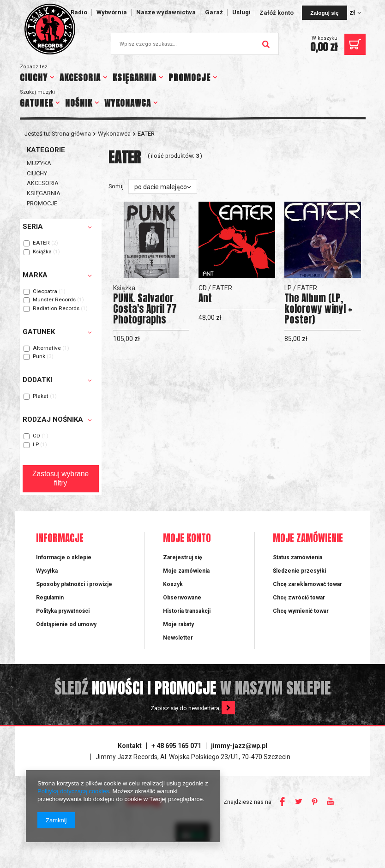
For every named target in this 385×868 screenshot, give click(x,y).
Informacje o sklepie (64, 557)
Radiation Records (56, 309)
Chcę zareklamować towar (307, 584)
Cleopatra (45, 292)
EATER (41, 243)
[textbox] (195, 44)
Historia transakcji (187, 611)
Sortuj (116, 186)
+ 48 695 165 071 (176, 746)
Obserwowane (182, 598)
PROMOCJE (189, 78)
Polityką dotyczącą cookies (73, 791)
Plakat (41, 396)
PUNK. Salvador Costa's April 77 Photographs (145, 309)
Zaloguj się (324, 13)
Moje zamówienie (308, 539)
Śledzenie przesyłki (299, 571)
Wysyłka (47, 571)
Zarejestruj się (183, 557)
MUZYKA (39, 163)
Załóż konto (277, 13)
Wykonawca (114, 134)
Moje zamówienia (186, 571)
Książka (42, 252)
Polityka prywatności (63, 611)
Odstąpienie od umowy (66, 624)
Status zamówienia (298, 557)
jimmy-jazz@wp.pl (239, 746)
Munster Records (54, 300)
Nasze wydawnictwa (166, 12)
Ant (205, 298)
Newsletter (178, 638)
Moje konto (187, 539)
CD (36, 436)
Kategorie (46, 150)
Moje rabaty (178, 624)
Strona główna (71, 134)
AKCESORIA (80, 78)
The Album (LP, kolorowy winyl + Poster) (318, 309)
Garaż (214, 12)
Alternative (47, 348)
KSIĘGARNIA (135, 78)
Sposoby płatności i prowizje (74, 584)
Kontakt (130, 746)
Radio (79, 12)
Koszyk (173, 584)
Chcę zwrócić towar (299, 598)
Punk (39, 357)
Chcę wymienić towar (301, 611)
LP (36, 445)
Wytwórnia (112, 12)
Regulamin (50, 598)
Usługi (241, 12)
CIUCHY (34, 78)
